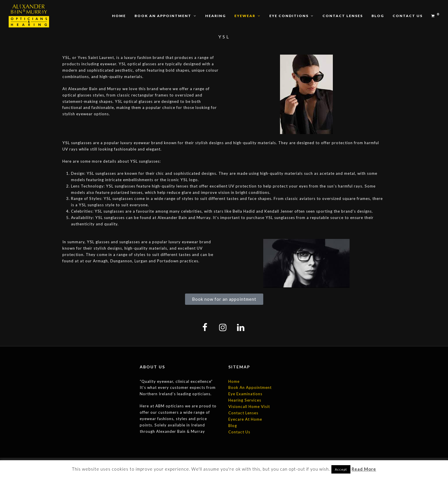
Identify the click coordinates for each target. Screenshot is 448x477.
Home (234, 381)
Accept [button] (341, 469)
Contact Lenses (243, 413)
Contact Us (239, 432)
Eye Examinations (245, 394)
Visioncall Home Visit (249, 407)
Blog (233, 426)
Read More (364, 469)
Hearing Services (245, 400)
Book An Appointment (250, 387)
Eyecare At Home (245, 419)
